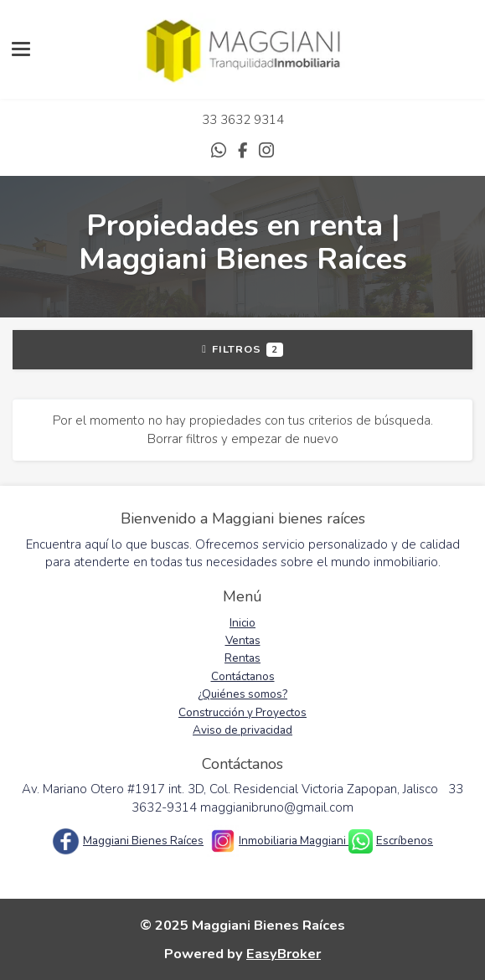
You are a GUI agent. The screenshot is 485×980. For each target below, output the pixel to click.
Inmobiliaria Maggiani (294, 841)
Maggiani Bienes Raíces (143, 841)
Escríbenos (405, 841)
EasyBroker (284, 954)
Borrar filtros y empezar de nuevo (243, 439)
